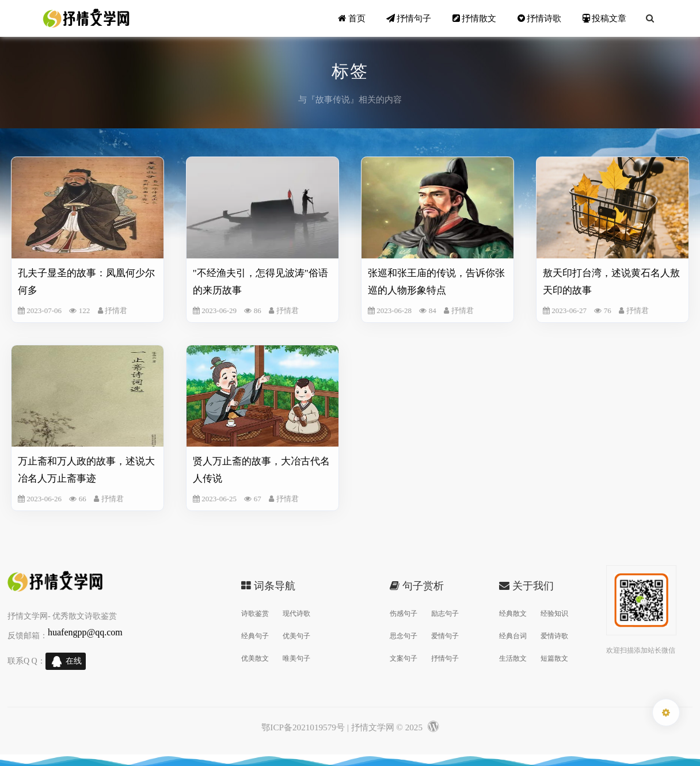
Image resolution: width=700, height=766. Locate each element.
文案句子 (404, 658)
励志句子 (445, 613)
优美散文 (255, 658)
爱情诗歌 (554, 636)
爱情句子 (445, 636)
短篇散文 (554, 658)
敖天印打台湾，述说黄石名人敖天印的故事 (611, 282)
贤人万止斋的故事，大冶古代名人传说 (261, 470)
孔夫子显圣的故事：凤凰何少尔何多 (86, 282)
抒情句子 (409, 18)
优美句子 (296, 636)
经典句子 (255, 636)
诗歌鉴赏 (255, 613)
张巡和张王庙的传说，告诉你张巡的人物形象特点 (436, 282)
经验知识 (554, 613)
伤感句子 (404, 613)
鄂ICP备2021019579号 (303, 727)
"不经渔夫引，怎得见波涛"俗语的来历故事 (260, 282)
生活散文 (513, 658)
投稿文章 (605, 18)
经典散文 (513, 613)
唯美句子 (296, 658)
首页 (352, 18)
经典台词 (513, 636)
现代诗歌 (296, 613)
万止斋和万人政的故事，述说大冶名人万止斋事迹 (86, 470)
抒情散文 (475, 18)
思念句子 (404, 636)
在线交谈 (74, 663)
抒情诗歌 (540, 18)
